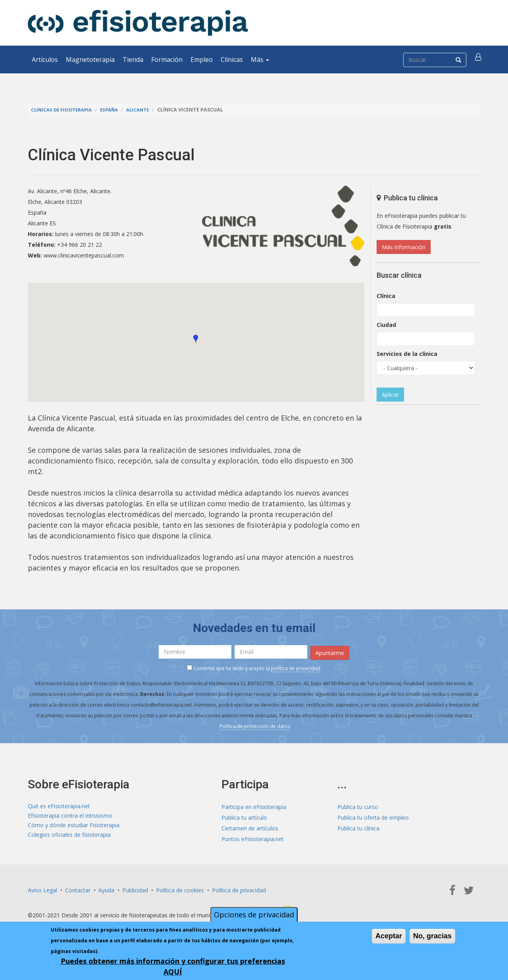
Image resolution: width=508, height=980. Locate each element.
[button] (479, 60)
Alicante (146, 110)
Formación (167, 60)
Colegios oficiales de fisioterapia (69, 837)
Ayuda (106, 888)
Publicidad (135, 888)
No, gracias (432, 936)
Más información (404, 247)
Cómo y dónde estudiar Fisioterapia (74, 826)
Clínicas (232, 60)
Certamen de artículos (250, 826)
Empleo (202, 60)
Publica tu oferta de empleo (373, 816)
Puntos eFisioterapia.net (253, 837)
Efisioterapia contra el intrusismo (70, 816)
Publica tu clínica (358, 826)
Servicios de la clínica (407, 354)
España (115, 110)
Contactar (78, 888)
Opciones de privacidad (254, 915)
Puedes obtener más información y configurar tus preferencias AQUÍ (173, 966)
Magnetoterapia (90, 60)
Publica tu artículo (244, 816)
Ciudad (386, 325)
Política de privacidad (239, 888)
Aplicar (390, 395)
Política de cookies (180, 888)
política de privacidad (296, 666)
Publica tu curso (358, 805)
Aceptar (389, 936)
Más (260, 60)
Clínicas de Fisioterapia (64, 110)
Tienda (133, 60)
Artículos (45, 60)
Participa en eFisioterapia (254, 805)
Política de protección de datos (255, 724)
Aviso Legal (42, 888)
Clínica (386, 296)
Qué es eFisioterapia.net (59, 805)
